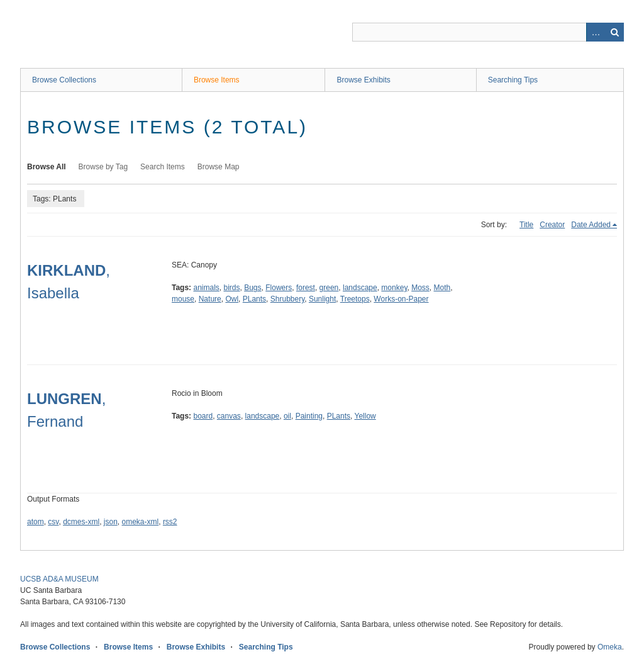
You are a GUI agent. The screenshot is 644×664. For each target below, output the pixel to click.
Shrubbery (287, 299)
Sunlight (322, 299)
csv (53, 522)
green (329, 288)
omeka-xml (141, 522)
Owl (232, 299)
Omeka (610, 647)
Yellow (365, 416)
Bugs (253, 288)
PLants (254, 299)
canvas (229, 416)
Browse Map (219, 167)
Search (614, 32)
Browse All (47, 167)
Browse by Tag (103, 167)
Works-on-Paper (401, 299)
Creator (552, 225)
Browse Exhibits (363, 80)
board (203, 416)
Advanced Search (596, 32)
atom (36, 522)
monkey (394, 288)
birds (232, 288)
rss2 (170, 522)
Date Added (591, 225)
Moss (420, 288)
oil (287, 416)
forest (306, 288)
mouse (183, 299)
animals (206, 288)
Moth (442, 288)
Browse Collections (64, 80)
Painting (309, 416)
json (111, 522)
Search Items (163, 167)
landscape (360, 288)
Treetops (355, 299)
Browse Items (217, 80)
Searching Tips (513, 80)
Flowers (279, 288)
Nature (210, 299)
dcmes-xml (81, 522)
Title (526, 225)
